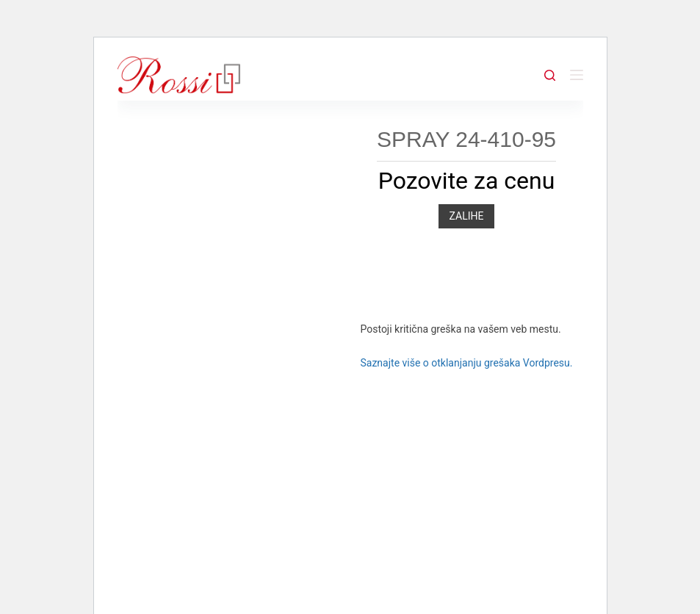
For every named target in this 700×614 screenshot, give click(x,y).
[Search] (550, 75)
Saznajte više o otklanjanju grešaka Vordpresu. (466, 363)
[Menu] (577, 75)
